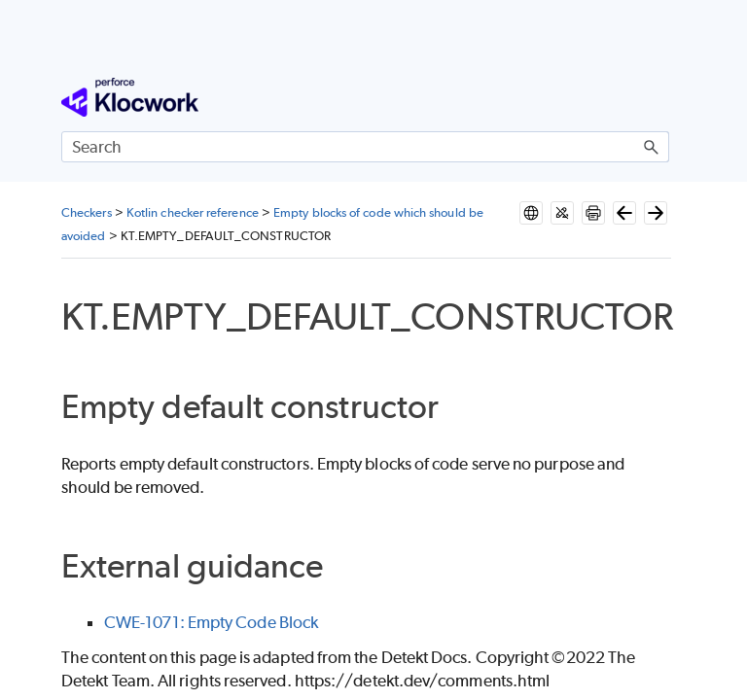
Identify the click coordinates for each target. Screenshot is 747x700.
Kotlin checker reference (193, 212)
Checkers (87, 212)
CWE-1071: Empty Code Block (211, 622)
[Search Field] (365, 147)
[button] (652, 147)
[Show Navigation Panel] (658, 97)
